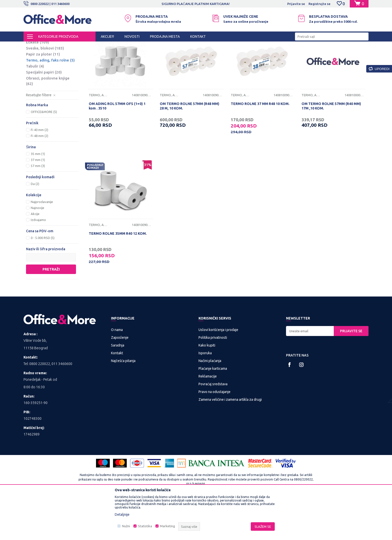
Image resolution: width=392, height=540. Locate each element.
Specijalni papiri (44, 114)
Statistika (145, 526)
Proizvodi (53, 46)
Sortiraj (259, 54)
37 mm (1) (38, 201)
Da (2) (35, 225)
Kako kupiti (207, 387)
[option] (196, 4)
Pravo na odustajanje (214, 433)
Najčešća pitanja (123, 402)
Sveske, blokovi (45, 90)
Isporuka (205, 394)
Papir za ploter (43, 96)
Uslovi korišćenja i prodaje (218, 371)
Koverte (37, 78)
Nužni (126, 526)
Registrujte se (319, 4)
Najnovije (37, 249)
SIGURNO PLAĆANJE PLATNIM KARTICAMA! (195, 4)
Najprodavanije (42, 243)
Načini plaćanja (210, 402)
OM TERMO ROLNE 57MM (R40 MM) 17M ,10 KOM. (331, 147)
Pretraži (51, 311)
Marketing (167, 526)
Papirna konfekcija (122, 46)
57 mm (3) (38, 207)
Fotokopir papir (44, 66)
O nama (117, 371)
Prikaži (310, 54)
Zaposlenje (120, 379)
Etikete (37, 84)
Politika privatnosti (213, 379)
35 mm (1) (38, 195)
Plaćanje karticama (213, 410)
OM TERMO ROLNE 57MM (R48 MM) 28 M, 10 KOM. (189, 147)
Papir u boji (40, 72)
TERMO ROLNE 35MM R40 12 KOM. (118, 275)
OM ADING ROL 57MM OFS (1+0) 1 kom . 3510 (117, 147)
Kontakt (117, 394)
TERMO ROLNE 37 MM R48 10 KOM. (260, 145)
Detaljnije (122, 514)
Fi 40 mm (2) (39, 171)
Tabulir (35, 108)
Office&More (33, 46)
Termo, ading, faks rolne (50, 102)
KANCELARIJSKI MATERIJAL (84, 46)
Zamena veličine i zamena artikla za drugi (230, 441)
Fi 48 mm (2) (39, 177)
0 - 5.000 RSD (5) (43, 279)
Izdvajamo (38, 261)
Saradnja (118, 387)
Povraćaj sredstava (213, 425)
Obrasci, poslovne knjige (48, 122)
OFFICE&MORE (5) (44, 153)
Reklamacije (208, 418)
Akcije (35, 255)
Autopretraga (234, 54)
